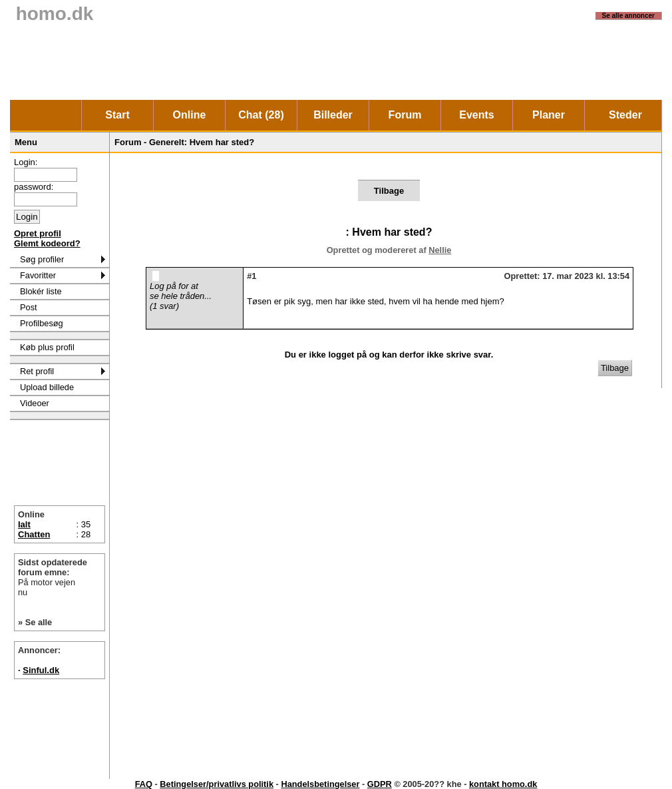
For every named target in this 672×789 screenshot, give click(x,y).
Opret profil (38, 233)
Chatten (34, 534)
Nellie (440, 250)
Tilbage (389, 191)
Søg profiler (42, 259)
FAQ (144, 784)
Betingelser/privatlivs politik (217, 784)
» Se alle (35, 622)
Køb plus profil (47, 347)
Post (29, 307)
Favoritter (38, 275)
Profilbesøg (42, 323)
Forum (405, 115)
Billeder (333, 115)
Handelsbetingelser (320, 784)
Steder (625, 115)
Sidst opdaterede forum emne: (60, 577)
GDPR (380, 784)
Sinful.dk (41, 670)
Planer (549, 115)
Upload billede (47, 387)
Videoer (35, 403)
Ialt (24, 524)
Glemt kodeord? (47, 243)
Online (190, 115)
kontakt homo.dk (503, 784)
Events (476, 115)
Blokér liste (41, 291)
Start (117, 115)
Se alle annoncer (628, 16)
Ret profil (37, 371)
